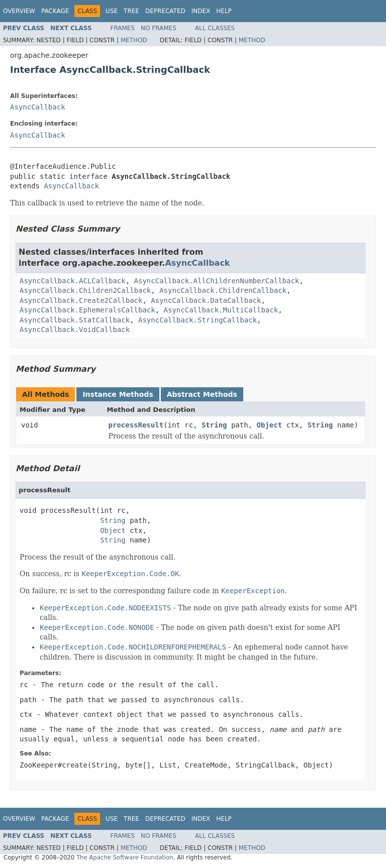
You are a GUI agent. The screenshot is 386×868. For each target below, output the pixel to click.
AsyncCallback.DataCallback (206, 300)
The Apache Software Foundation (125, 857)
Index (201, 11)
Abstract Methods (202, 394)
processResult (136, 425)
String (214, 425)
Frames (123, 28)
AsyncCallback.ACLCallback (73, 281)
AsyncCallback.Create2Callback (81, 300)
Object (270, 425)
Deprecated (165, 11)
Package (55, 11)
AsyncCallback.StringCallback (198, 320)
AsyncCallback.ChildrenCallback (223, 290)
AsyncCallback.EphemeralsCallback (87, 310)
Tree (131, 11)
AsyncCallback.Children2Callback (85, 290)
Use (112, 11)
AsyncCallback (38, 107)
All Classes (215, 28)
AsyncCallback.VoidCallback (75, 330)
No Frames (159, 28)
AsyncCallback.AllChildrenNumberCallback (217, 281)
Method (134, 40)
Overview (19, 11)
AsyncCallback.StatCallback (75, 320)
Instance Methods (118, 394)
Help (224, 11)
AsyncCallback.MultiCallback (221, 310)
